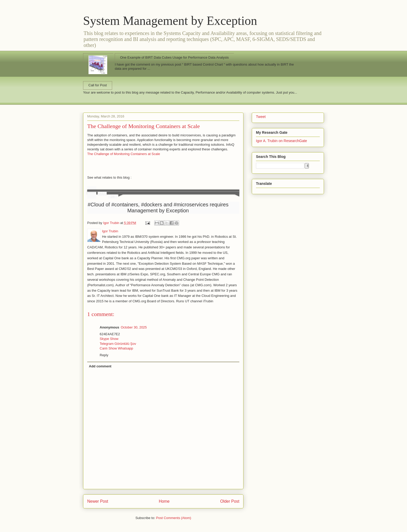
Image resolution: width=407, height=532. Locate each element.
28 (113, 197)
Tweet (261, 117)
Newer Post (98, 501)
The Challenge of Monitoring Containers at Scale (144, 126)
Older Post (230, 501)
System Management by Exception (170, 21)
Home (164, 501)
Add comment (100, 366)
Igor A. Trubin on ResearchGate (281, 141)
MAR (102, 194)
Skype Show (109, 339)
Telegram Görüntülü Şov (118, 344)
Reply (104, 355)
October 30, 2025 (134, 327)
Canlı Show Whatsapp (116, 348)
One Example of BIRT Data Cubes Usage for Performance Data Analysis (175, 57)
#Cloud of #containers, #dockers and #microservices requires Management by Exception (158, 208)
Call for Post (98, 85)
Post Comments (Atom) (174, 518)
